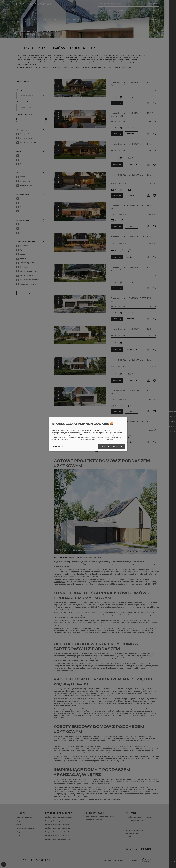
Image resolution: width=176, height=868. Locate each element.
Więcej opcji (59, 447)
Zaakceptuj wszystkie (111, 447)
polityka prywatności (106, 439)
